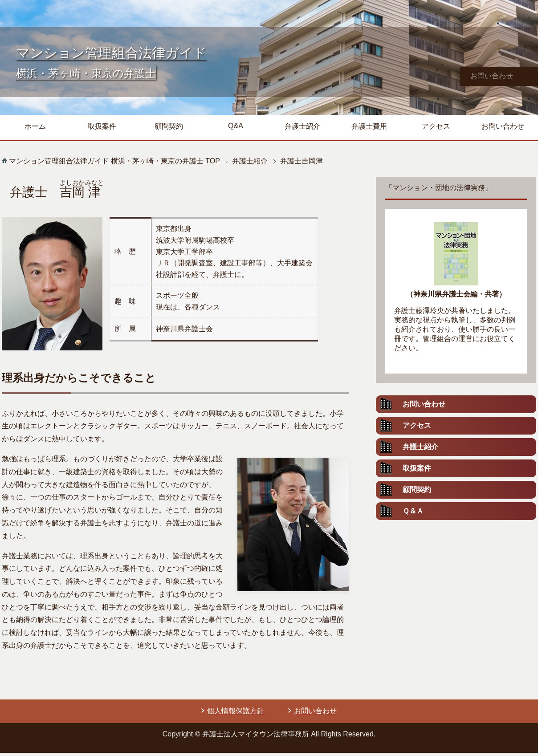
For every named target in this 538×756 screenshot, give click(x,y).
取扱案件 (102, 129)
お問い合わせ (503, 129)
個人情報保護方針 (236, 714)
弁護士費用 (369, 129)
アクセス (436, 129)
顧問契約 (169, 129)
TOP (114, 164)
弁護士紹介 (302, 129)
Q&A (236, 129)
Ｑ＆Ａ (413, 514)
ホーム (35, 129)
